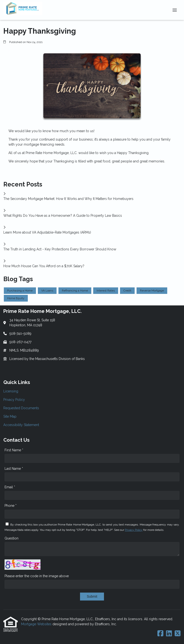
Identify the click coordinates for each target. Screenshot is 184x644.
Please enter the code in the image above (37, 576)
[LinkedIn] (169, 634)
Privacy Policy (134, 530)
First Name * (14, 450)
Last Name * (14, 469)
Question (11, 538)
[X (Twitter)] (178, 634)
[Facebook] (160, 634)
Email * (10, 487)
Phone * (11, 506)
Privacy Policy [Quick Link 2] (14, 400)
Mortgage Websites (37, 624)
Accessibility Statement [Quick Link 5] (21, 425)
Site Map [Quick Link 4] (10, 416)
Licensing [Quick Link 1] (11, 391)
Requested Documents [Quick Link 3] (21, 408)
